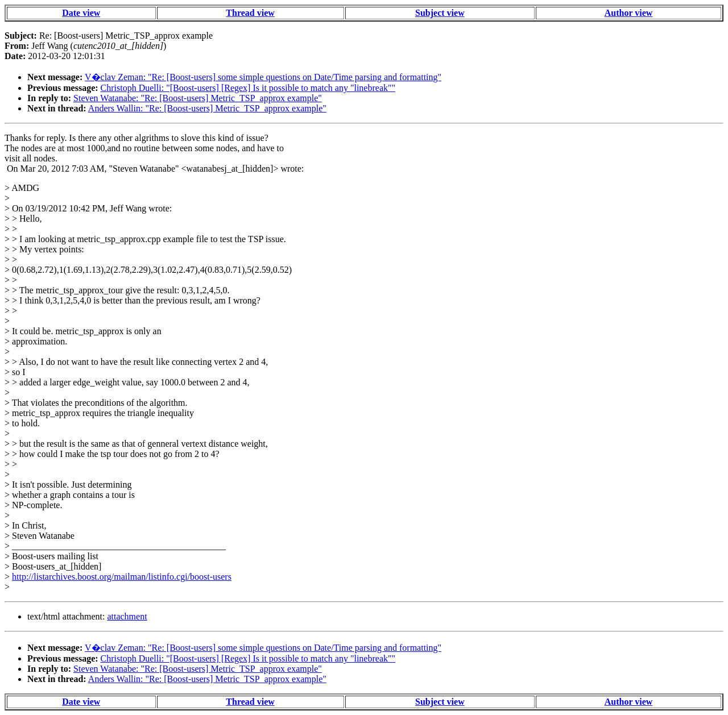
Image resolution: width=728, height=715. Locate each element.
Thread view (250, 13)
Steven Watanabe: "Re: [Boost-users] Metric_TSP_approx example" (198, 98)
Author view (629, 13)
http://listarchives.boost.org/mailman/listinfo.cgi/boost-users (122, 577)
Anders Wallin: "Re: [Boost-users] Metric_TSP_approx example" (207, 108)
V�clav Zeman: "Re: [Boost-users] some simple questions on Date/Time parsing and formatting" (263, 77)
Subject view (440, 13)
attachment (127, 616)
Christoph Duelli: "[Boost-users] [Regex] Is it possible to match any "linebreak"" (248, 88)
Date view (81, 13)
